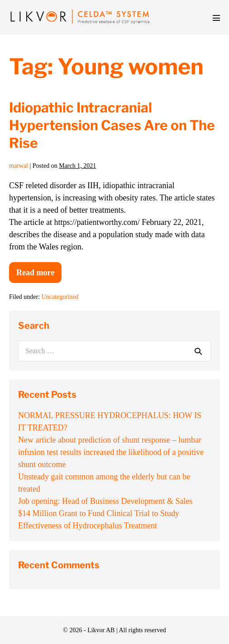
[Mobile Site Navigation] (216, 18)
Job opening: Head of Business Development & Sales (105, 501)
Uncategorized (60, 297)
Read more (39, 276)
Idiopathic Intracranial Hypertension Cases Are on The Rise (112, 125)
